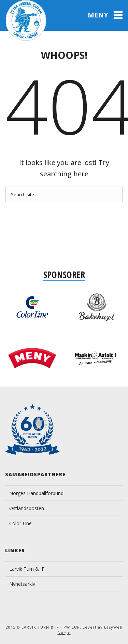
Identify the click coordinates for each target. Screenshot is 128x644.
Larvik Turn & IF (27, 569)
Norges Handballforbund (36, 493)
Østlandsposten (27, 508)
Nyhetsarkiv (22, 584)
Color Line (20, 523)
